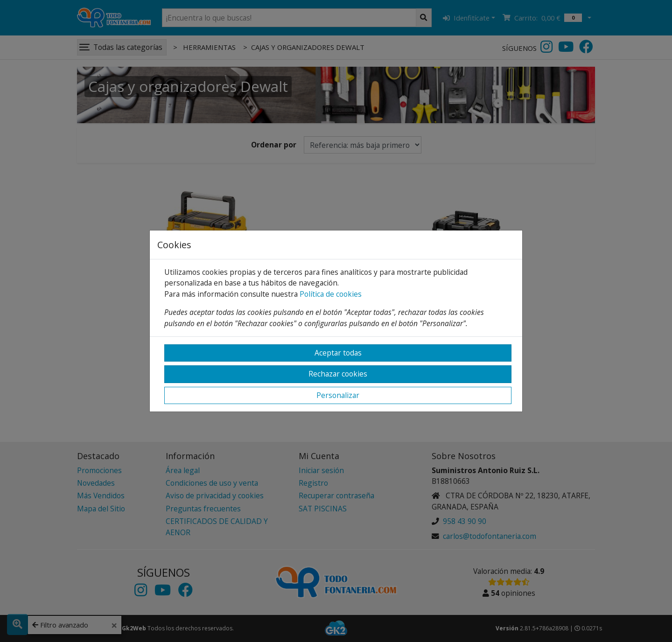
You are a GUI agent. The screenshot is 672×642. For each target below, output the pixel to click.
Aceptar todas (338, 353)
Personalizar (338, 395)
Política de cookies (331, 294)
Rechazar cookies (338, 374)
